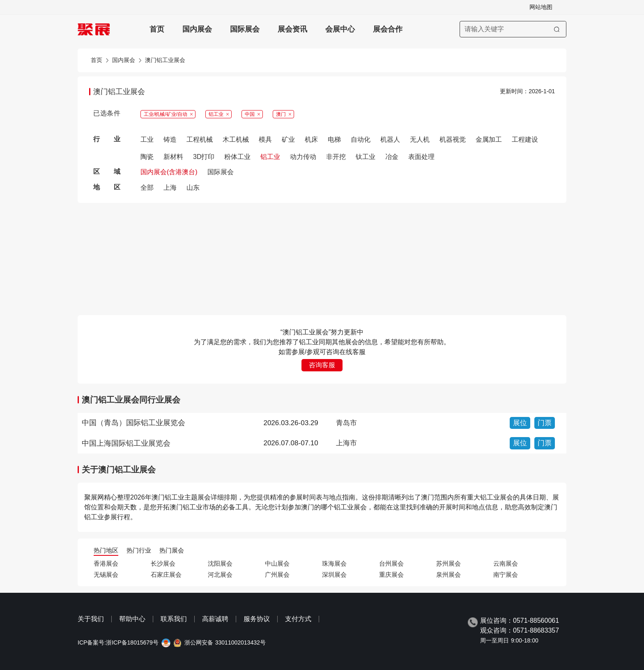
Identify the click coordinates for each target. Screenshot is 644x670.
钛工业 (366, 157)
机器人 (390, 139)
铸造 (170, 139)
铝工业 (270, 157)
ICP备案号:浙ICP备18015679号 (118, 643)
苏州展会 (448, 563)
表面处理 (421, 157)
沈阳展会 (220, 563)
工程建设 (525, 139)
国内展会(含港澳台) (169, 172)
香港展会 (106, 563)
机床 (311, 139)
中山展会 (277, 563)
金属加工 (489, 139)
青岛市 (346, 423)
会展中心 (340, 29)
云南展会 (506, 563)
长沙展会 (163, 563)
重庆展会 (391, 574)
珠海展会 (334, 563)
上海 (170, 188)
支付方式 (298, 619)
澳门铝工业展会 (165, 60)
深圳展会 (334, 574)
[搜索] (557, 29)
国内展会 (197, 29)
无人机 (420, 139)
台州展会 (391, 563)
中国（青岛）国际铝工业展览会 (133, 423)
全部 (147, 188)
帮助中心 (132, 619)
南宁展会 (506, 574)
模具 (265, 139)
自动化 (361, 139)
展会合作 (388, 29)
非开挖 (336, 157)
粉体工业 (237, 157)
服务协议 (257, 619)
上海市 (346, 443)
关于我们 (91, 619)
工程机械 (200, 139)
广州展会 (277, 574)
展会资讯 (292, 29)
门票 (545, 423)
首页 (157, 29)
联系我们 (174, 619)
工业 (147, 139)
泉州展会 (448, 574)
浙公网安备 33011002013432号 (225, 643)
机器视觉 (453, 139)
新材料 (173, 157)
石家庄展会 (166, 574)
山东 (193, 188)
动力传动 (303, 157)
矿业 (288, 139)
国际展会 (245, 29)
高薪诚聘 (215, 619)
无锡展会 (106, 574)
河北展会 (220, 574)
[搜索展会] (513, 29)
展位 (520, 423)
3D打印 (204, 157)
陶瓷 (147, 157)
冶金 (392, 157)
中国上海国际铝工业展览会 (126, 443)
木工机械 (236, 139)
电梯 (334, 139)
